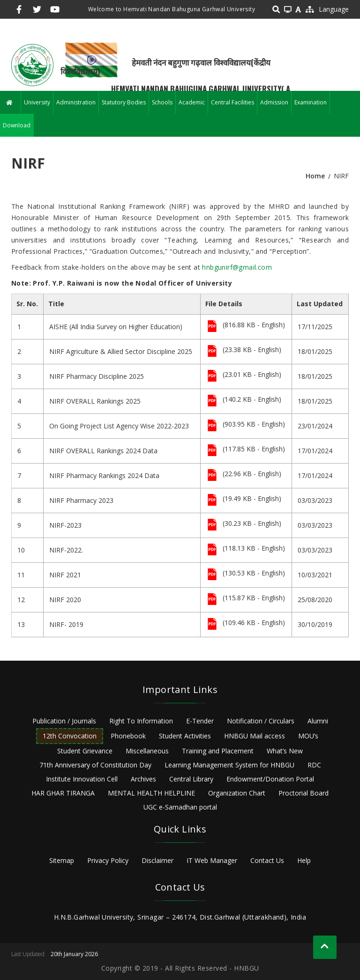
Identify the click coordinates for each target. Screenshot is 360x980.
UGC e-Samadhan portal (180, 807)
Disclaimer (157, 860)
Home (315, 176)
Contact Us (267, 860)
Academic (192, 102)
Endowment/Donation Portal (270, 779)
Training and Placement (218, 751)
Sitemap (62, 860)
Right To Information (141, 721)
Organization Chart (237, 793)
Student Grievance (85, 751)
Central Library (191, 779)
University (37, 102)
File (212, 327)
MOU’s (308, 736)
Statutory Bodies (124, 102)
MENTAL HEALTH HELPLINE (151, 793)
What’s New (285, 751)
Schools (162, 102)
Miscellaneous (147, 751)
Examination (311, 102)
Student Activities (185, 736)
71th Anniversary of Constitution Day (95, 765)
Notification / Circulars (261, 721)
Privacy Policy (108, 860)
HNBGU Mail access (255, 736)
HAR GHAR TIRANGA (63, 793)
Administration (76, 102)
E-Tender (200, 721)
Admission (274, 102)
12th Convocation (70, 736)
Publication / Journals (64, 721)
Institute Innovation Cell (82, 779)
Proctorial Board (304, 793)
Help (304, 860)
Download (17, 125)
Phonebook (128, 736)
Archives (143, 779)
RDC (314, 765)
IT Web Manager (212, 860)
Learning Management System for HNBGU (229, 765)
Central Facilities (232, 102)
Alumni (318, 721)
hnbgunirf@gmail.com (237, 267)
